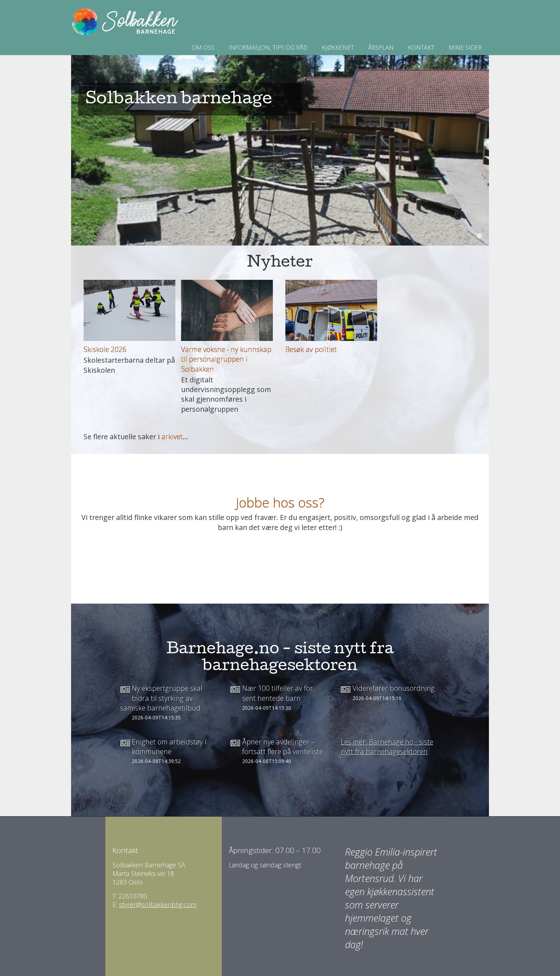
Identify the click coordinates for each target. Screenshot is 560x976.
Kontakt (421, 47)
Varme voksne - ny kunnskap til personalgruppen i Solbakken (226, 359)
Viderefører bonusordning (394, 688)
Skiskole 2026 (105, 349)
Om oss (203, 47)
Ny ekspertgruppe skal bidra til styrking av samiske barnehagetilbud (161, 698)
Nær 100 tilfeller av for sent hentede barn (277, 693)
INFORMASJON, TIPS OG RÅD (268, 47)
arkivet (172, 437)
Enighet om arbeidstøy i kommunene (169, 747)
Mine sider (465, 47)
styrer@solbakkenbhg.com (158, 905)
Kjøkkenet (338, 47)
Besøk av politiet (311, 349)
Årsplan (381, 47)
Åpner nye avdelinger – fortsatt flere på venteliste (282, 747)
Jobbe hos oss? (280, 502)
